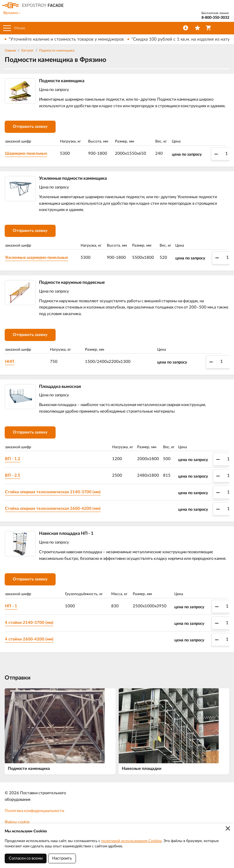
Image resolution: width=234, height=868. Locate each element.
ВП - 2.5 (13, 476)
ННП (10, 362)
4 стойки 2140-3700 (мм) (29, 623)
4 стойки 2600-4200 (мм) (29, 639)
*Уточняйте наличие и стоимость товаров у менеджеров (66, 39)
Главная (10, 50)
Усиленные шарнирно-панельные (37, 258)
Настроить (62, 858)
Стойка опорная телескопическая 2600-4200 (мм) (53, 509)
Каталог (27, 50)
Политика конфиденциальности (34, 811)
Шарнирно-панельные (26, 154)
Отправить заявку (30, 127)
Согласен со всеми (26, 858)
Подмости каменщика (57, 50)
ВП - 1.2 (13, 459)
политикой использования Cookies (131, 841)
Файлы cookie (17, 822)
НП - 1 (11, 606)
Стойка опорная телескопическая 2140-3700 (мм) (53, 492)
